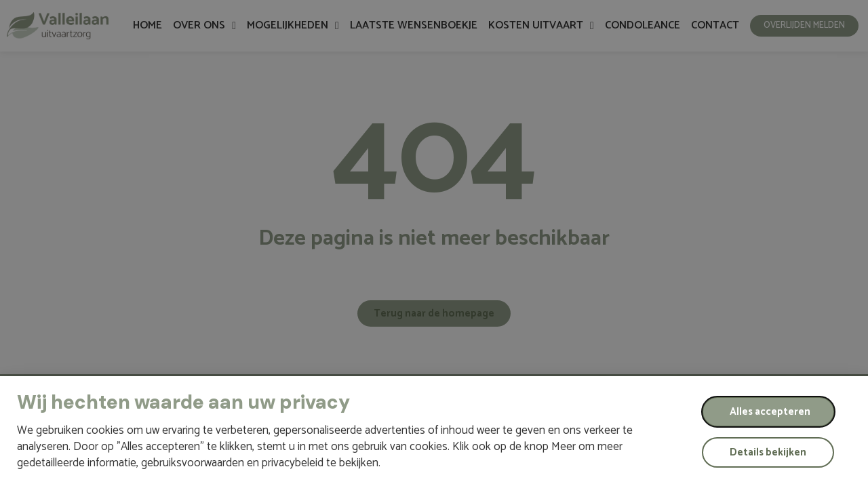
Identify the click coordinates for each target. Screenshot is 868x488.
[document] (434, 244)
